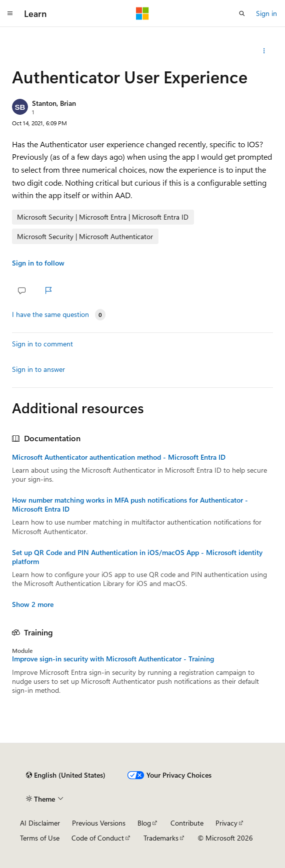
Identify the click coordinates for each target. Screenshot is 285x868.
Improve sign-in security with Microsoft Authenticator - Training (113, 659)
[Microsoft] (142, 13)
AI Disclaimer (40, 823)
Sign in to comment (42, 344)
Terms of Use (40, 838)
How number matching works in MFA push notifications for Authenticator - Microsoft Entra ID (130, 505)
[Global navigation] (10, 13)
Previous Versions (99, 823)
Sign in (266, 13)
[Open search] (242, 13)
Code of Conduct (98, 838)
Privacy (226, 823)
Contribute (187, 823)
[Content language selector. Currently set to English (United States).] (66, 775)
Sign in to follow (38, 263)
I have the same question (50, 314)
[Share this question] (264, 51)
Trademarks (161, 838)
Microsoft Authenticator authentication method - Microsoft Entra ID (119, 457)
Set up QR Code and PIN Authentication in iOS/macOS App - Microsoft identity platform (137, 557)
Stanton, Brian (54, 103)
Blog (144, 823)
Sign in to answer (38, 369)
